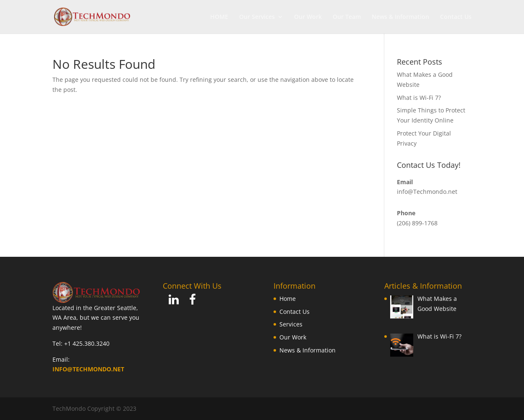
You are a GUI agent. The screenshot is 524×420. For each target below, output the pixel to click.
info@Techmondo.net (427, 192)
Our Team (347, 17)
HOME (219, 17)
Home (288, 299)
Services (291, 324)
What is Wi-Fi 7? (419, 98)
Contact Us (456, 17)
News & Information (400, 17)
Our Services (257, 17)
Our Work (308, 17)
